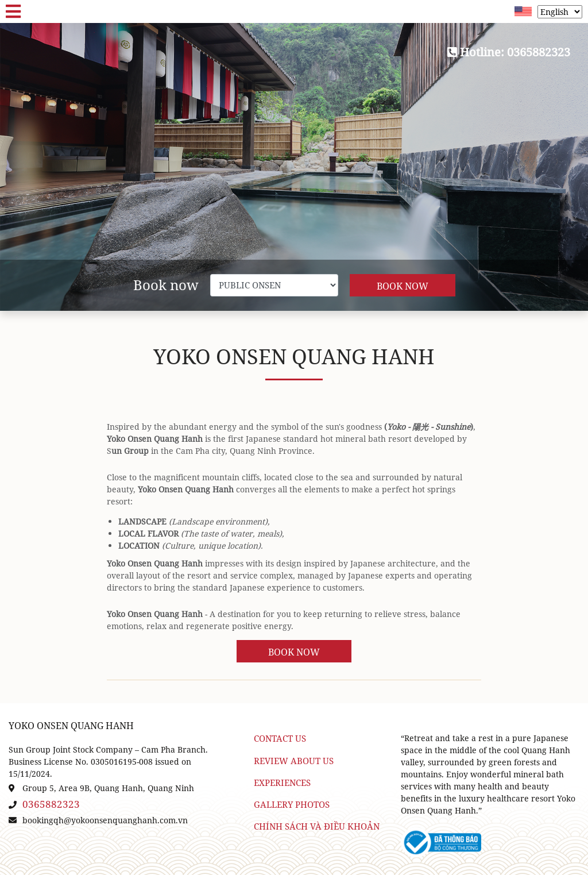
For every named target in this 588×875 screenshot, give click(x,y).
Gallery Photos (292, 805)
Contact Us (280, 739)
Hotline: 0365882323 (509, 52)
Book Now (403, 286)
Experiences (282, 783)
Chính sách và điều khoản (317, 826)
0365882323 (51, 804)
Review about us (294, 761)
